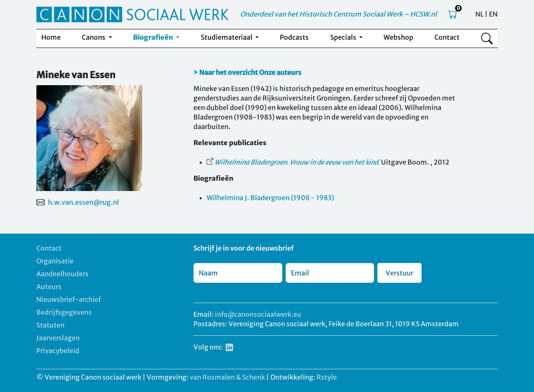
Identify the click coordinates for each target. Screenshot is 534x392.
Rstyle (327, 377)
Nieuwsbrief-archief (69, 299)
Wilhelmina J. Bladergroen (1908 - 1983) (270, 198)
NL (479, 14)
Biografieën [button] (154, 37)
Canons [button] (94, 37)
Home (51, 37)
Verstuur (399, 273)
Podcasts (294, 37)
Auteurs (49, 287)
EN (493, 14)
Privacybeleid (58, 351)
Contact (447, 37)
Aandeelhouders (62, 274)
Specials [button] (344, 37)
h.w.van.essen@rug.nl (83, 202)
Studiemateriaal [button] (227, 37)
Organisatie (55, 261)
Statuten (50, 325)
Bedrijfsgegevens (64, 312)
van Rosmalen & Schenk (227, 377)
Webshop (398, 37)
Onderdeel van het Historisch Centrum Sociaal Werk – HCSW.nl (339, 14)
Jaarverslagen (58, 338)
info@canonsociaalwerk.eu (258, 314)
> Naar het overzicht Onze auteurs (247, 72)
